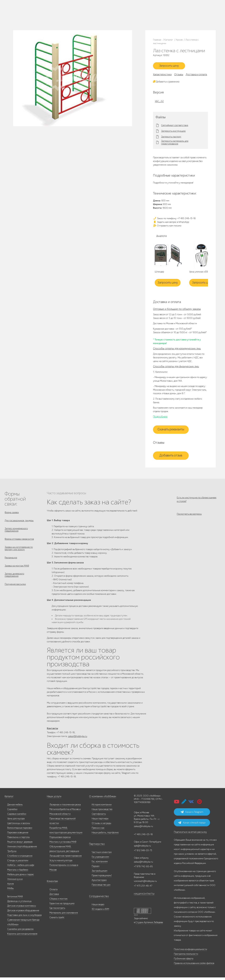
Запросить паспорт (171, 138)
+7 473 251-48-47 (107, 12)
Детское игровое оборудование (23, 913)
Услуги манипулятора (61, 863)
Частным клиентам (102, 855)
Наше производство (47, 11)
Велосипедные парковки (20, 830)
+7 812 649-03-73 (74, 15)
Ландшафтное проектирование (66, 858)
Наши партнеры (100, 821)
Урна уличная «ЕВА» (200, 273)
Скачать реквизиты (171, 431)
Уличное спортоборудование (22, 849)
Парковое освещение (18, 835)
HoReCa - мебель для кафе (21, 868)
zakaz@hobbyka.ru (75, 18)
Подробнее (160, 418)
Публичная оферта (184, 961)
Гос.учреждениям (100, 859)
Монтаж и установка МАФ (63, 844)
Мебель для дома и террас (21, 877)
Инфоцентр (42, 19)
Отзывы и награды (101, 826)
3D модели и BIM (100, 912)
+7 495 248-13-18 (74, 12)
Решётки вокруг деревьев (20, 844)
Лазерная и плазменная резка (65, 807)
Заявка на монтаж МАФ (17, 571)
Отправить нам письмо (167, 227)
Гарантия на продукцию (62, 906)
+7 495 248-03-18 (143, 837)
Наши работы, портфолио (105, 835)
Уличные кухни (15, 882)
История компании (102, 807)
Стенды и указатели (18, 863)
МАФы (11, 891)
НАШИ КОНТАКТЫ (144, 896)
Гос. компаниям (100, 864)
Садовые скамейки (17, 816)
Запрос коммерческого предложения (16, 532)
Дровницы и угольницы (19, 904)
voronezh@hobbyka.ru (145, 884)
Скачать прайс (57, 920)
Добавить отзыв (171, 457)
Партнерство (96, 847)
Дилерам (47, 15)
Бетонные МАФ (15, 899)
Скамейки (12, 812)
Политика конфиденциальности (190, 952)
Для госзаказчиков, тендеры (19, 522)
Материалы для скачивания (64, 915)
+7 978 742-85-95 (107, 15)
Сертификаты (99, 816)
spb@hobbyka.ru (142, 848)
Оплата (53, 892)
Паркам (96, 869)
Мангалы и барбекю (18, 872)
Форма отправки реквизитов (19, 542)
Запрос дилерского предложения (14, 581)
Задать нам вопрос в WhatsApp (171, 223)
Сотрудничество (98, 899)
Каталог (33, 11)
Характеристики (162, 76)
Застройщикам (99, 873)
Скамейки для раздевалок (20, 932)
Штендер (159, 273)
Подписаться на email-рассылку (190, 835)
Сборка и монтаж (58, 901)
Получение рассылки (15, 591)
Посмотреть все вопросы (189, 517)
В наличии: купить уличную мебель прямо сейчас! (112, 3)
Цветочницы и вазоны (19, 826)
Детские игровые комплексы (22, 908)
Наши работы (35, 15)
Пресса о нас (98, 830)
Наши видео (98, 907)
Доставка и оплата (196, 76)
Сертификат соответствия (175, 127)
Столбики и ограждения (20, 858)
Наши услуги (54, 799)
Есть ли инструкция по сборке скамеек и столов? (197, 501)
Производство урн (101, 887)
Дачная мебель (15, 807)
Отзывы (179, 76)
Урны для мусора (16, 821)
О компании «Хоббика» (101, 799)
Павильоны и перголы (19, 840)
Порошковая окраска (60, 840)
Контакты (53, 19)
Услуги (32, 19)
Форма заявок (12, 514)
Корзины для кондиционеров (22, 936)
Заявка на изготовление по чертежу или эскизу (19, 552)
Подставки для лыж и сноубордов (24, 918)
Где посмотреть (57, 911)
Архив (10, 886)
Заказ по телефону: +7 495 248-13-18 (174, 220)
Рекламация (11, 562)
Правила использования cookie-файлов (194, 966)
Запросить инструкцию (173, 132)
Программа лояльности (186, 956)
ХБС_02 (159, 103)
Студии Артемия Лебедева (149, 925)
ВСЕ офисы (89, 18)
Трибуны (12, 854)
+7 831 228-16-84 (107, 18)
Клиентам (52, 884)
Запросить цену (171, 67)
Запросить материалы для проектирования (175, 144)
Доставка (54, 897)
